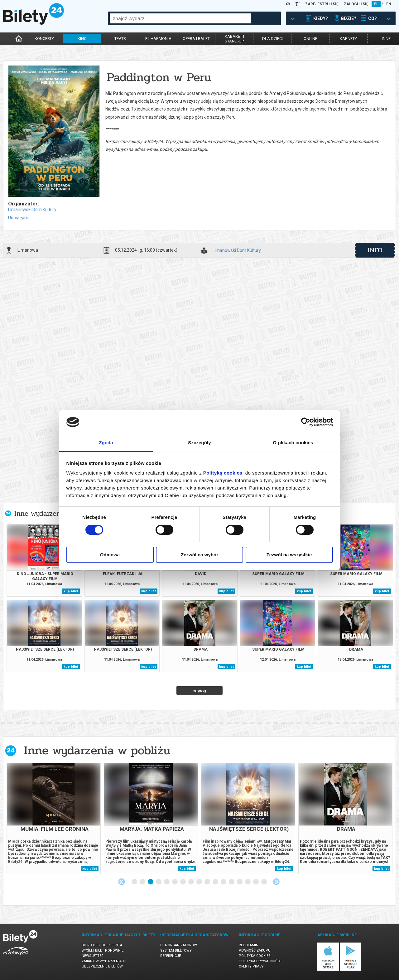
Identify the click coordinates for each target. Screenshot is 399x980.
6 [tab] (175, 882)
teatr (120, 39)
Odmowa (110, 555)
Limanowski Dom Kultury (32, 209)
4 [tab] (159, 882)
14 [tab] (240, 882)
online (310, 39)
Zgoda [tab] (106, 443)
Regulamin (249, 945)
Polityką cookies (223, 473)
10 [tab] (208, 882)
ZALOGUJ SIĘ (356, 4)
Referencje (171, 956)
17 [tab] (264, 882)
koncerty (44, 39)
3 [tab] (151, 882)
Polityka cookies (255, 956)
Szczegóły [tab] (199, 443)
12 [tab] (224, 882)
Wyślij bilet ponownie (103, 950)
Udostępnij (18, 218)
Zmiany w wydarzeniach (104, 961)
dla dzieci (272, 39)
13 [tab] (232, 882)
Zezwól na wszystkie (289, 555)
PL (376, 4)
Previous (122, 882)
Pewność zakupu (255, 950)
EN (389, 4)
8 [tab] (191, 882)
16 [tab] (256, 882)
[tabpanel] (54, 818)
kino (82, 39)
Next (276, 882)
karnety (348, 39)
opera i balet (196, 39)
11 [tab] (216, 882)
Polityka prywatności (260, 961)
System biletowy (176, 950)
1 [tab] (135, 882)
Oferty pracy (251, 966)
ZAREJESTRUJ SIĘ (322, 4)
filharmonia (158, 39)
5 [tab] (167, 882)
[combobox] (180, 18)
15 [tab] (248, 882)
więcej (200, 690)
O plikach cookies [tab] (293, 443)
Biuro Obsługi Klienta (102, 945)
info (375, 250)
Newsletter (93, 956)
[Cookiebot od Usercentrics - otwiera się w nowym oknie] (306, 422)
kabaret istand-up (234, 39)
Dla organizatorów (179, 945)
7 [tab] (183, 882)
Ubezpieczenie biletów (102, 966)
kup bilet (71, 591)
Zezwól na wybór (199, 555)
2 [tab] (143, 882)
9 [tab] (199, 882)
